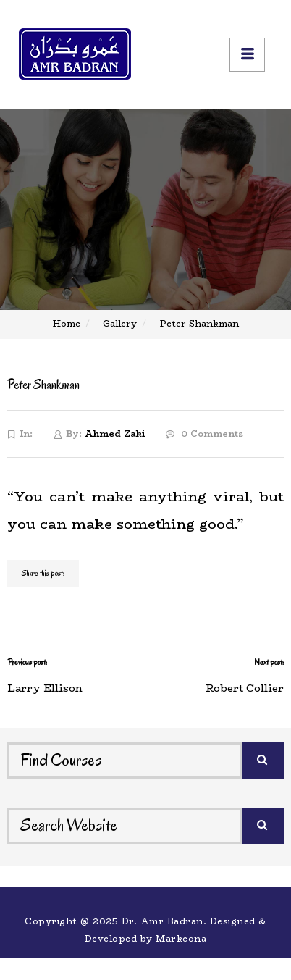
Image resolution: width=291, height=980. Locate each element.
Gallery (120, 323)
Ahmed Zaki (115, 434)
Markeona (181, 938)
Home (67, 323)
